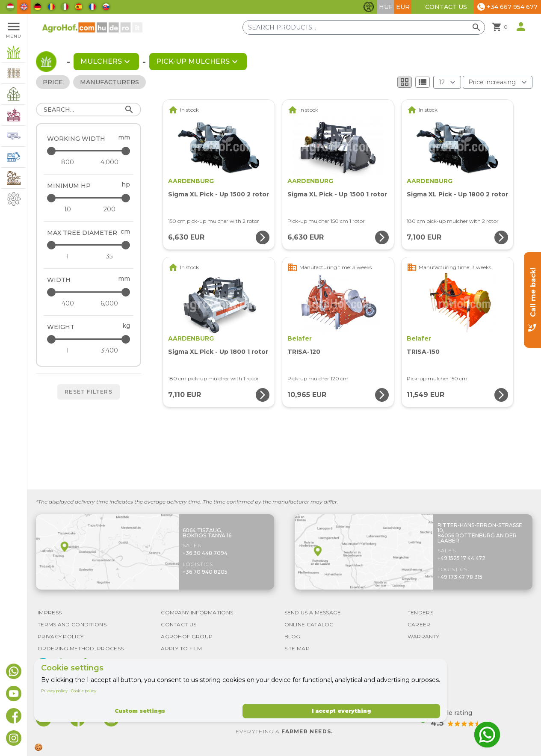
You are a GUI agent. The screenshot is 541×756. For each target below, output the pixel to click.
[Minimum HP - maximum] (89, 198)
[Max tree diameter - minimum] (68, 256)
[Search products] (364, 27)
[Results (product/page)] (447, 82)
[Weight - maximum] (89, 339)
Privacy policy (54, 691)
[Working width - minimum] (68, 162)
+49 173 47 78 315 (460, 577)
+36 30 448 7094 (205, 553)
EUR (403, 7)
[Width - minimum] (68, 303)
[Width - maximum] (89, 292)
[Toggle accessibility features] (369, 7)
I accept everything (341, 711)
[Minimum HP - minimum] (68, 209)
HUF (386, 7)
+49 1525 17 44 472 (461, 558)
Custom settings (140, 711)
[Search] (89, 110)
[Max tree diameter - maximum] (89, 245)
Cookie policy (84, 691)
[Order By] (498, 82)
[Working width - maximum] (89, 151)
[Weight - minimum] (68, 350)
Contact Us (446, 7)
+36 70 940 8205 (205, 572)
